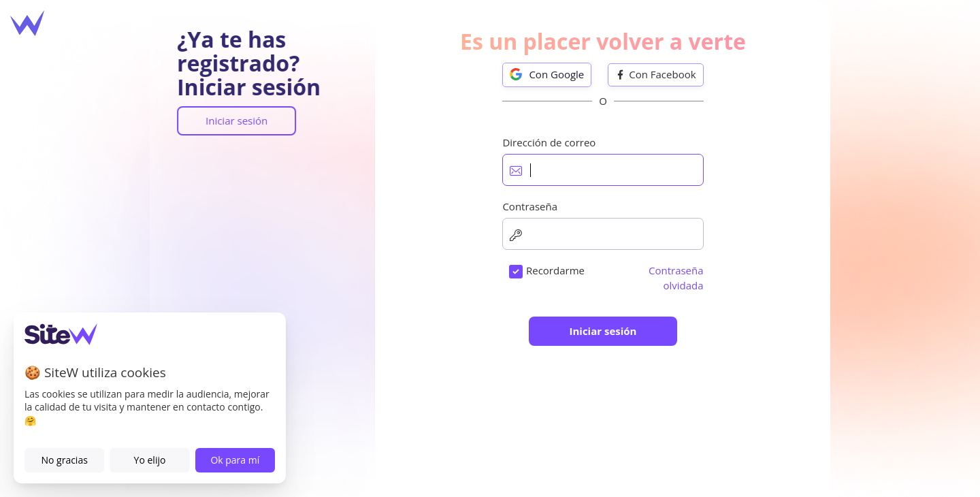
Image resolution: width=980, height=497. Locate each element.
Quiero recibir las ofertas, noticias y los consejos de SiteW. (598, 346)
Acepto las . (579, 304)
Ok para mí (235, 460)
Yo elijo (150, 460)
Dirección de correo (507, 177)
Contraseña (488, 240)
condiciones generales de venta (603, 304)
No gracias (64, 460)
